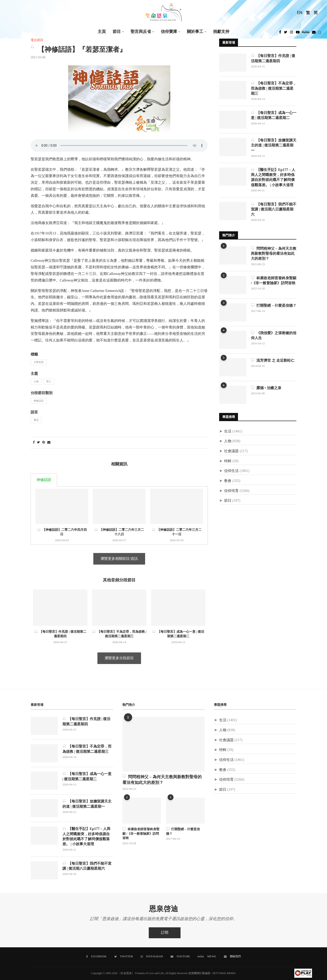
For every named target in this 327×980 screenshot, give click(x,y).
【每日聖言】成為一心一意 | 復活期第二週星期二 (274, 115)
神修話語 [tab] (44, 480)
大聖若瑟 (39, 362)
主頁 (102, 32)
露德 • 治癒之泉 (266, 388)
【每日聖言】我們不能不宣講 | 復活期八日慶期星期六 (274, 209)
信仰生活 (231, 471)
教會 (228, 481)
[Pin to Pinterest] (44, 443)
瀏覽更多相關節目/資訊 (119, 559)
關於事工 (195, 32)
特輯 (228, 461)
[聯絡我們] (232, 957)
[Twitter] (286, 33)
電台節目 (37, 40)
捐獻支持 (221, 32)
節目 (117, 32)
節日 (228, 501)
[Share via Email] (49, 443)
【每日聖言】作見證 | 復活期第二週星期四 (273, 58)
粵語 (36, 420)
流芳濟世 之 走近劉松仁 (273, 361)
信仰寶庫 (169, 32)
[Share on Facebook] (34, 443)
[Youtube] (298, 33)
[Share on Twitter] (38, 443)
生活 (228, 432)
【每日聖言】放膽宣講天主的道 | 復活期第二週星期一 (274, 145)
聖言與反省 (141, 32)
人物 (36, 382)
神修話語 (39, 401)
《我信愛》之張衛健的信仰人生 (274, 336)
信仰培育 (231, 491)
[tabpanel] (119, 516)
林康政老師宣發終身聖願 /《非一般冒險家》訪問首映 (274, 281)
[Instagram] (292, 33)
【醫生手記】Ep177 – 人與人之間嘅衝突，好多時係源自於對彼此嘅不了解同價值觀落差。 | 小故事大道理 (273, 177)
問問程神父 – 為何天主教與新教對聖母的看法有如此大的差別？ (274, 254)
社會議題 (231, 451)
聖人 (49, 382)
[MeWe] (306, 33)
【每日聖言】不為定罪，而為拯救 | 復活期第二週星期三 (274, 88)
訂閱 (165, 933)
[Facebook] (280, 33)
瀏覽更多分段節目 (119, 658)
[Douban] (314, 33)
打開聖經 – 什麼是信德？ (274, 306)
